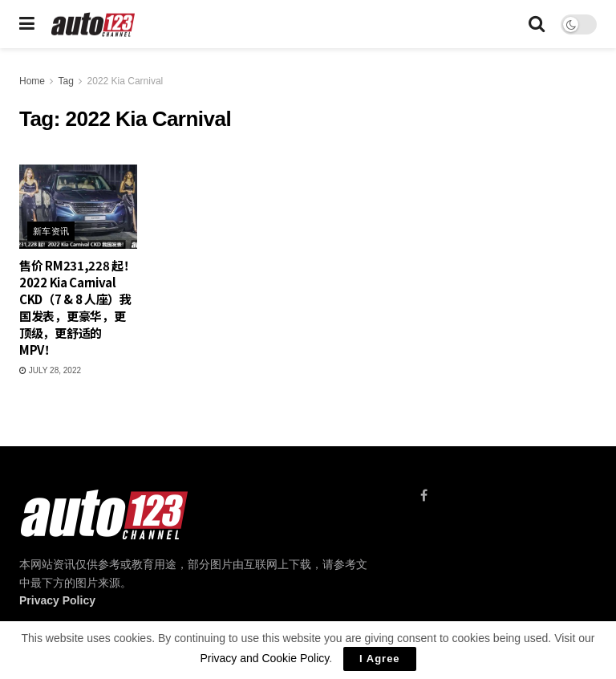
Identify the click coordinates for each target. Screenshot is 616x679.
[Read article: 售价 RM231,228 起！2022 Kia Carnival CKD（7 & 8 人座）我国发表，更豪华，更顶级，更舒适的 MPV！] (78, 207)
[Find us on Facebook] (424, 496)
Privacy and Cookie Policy (264, 658)
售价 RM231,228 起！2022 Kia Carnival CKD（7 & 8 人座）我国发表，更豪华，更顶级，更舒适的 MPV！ (77, 307)
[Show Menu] (27, 24)
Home (32, 81)
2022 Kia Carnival (126, 81)
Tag (65, 81)
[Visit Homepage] (93, 24)
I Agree (380, 659)
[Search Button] (537, 24)
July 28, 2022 (50, 370)
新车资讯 (51, 231)
